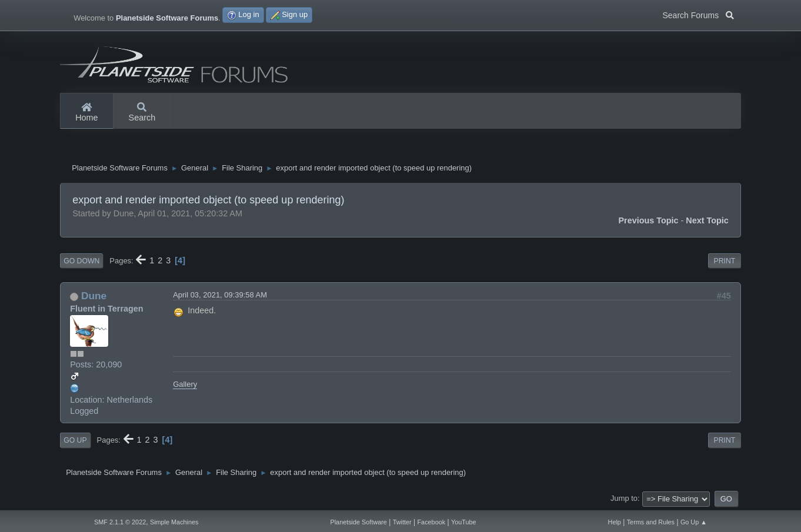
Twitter (402, 522)
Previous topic (648, 220)
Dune (94, 296)
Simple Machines (174, 522)
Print (725, 261)
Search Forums (698, 14)
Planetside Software (358, 522)
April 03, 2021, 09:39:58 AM (220, 295)
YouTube (464, 522)
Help (615, 522)
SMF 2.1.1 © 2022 (120, 522)
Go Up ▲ (694, 522)
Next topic (707, 220)
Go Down (81, 261)
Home (86, 113)
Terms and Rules (651, 522)
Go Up (75, 440)
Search (142, 113)
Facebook (432, 522)
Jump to (624, 498)
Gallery (185, 384)
